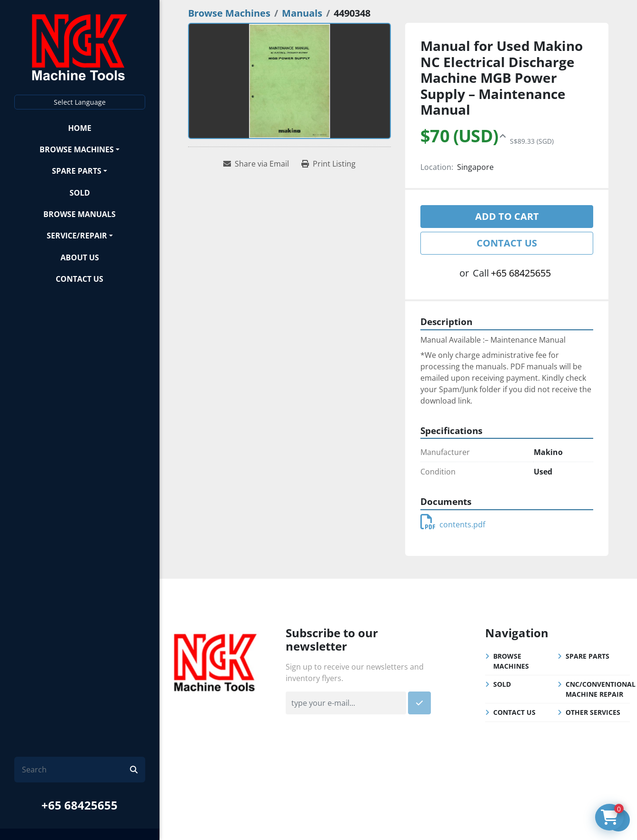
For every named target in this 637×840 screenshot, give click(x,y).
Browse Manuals (80, 214)
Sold (80, 193)
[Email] (346, 703)
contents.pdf (453, 524)
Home (80, 128)
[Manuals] (302, 13)
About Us (80, 257)
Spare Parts (77, 171)
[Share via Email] (256, 164)
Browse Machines (77, 149)
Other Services (593, 712)
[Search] (76, 770)
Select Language (80, 102)
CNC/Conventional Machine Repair (601, 689)
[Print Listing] (328, 164)
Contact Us (80, 279)
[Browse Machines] (229, 13)
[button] (80, 149)
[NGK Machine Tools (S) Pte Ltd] (215, 661)
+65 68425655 (80, 805)
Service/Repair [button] (77, 236)
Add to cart (507, 216)
